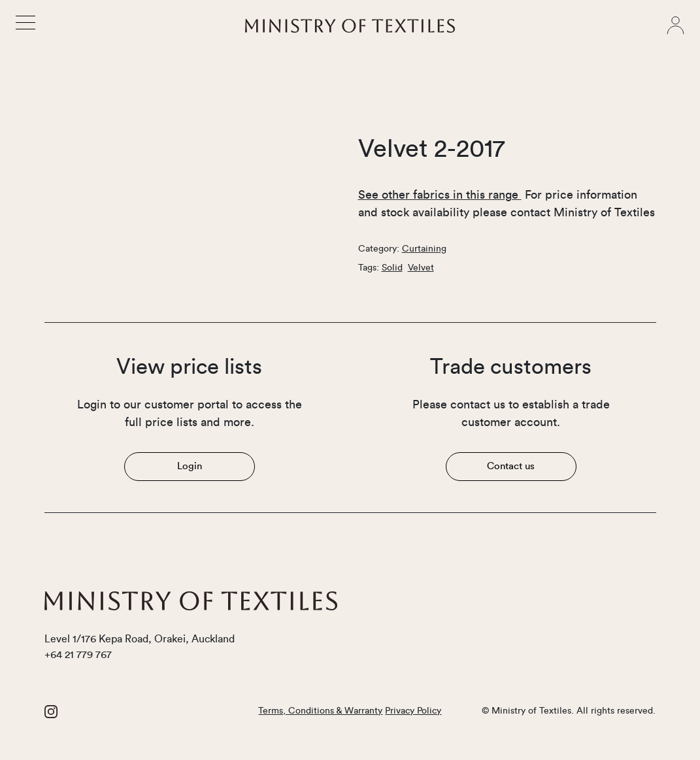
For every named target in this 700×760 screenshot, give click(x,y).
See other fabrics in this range (440, 195)
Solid (392, 268)
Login (190, 466)
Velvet (421, 268)
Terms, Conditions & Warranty (320, 711)
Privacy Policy (413, 711)
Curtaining (424, 249)
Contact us (511, 466)
